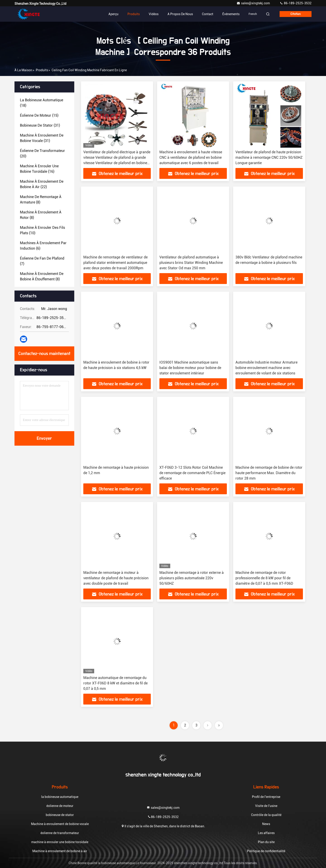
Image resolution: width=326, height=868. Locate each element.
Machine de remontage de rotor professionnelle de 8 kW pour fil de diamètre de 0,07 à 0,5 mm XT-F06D (264, 578)
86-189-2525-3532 (296, 3)
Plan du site (266, 842)
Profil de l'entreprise (266, 797)
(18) (42, 103)
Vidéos (154, 14)
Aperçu (113, 14)
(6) (43, 246)
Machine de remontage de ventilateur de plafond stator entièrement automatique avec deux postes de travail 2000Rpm (115, 263)
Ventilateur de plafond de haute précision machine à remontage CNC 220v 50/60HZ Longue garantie (269, 157)
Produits (134, 14)
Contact (208, 14)
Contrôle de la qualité (266, 815)
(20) (42, 153)
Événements (231, 14)
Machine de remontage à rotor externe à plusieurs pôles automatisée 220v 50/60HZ (192, 578)
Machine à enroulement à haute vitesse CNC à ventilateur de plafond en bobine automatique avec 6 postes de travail (191, 157)
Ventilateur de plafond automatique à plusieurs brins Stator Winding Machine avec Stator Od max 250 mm (191, 263)
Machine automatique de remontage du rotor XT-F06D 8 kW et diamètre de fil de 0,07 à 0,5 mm (115, 683)
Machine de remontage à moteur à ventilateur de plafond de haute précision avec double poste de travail (116, 578)
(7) (42, 261)
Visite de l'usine (266, 806)
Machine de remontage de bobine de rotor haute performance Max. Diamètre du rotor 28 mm (269, 473)
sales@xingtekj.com (254, 3)
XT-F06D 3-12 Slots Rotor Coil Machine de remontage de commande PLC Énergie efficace (192, 473)
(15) (39, 115)
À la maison (23, 70)
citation (296, 14)
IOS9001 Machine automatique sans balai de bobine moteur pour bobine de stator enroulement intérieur (190, 368)
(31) (40, 125)
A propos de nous (180, 14)
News (266, 824)
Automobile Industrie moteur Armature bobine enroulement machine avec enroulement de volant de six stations (266, 368)
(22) (42, 184)
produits (42, 70)
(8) (41, 200)
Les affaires (266, 833)
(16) (39, 169)
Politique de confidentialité (266, 851)
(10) (42, 230)
